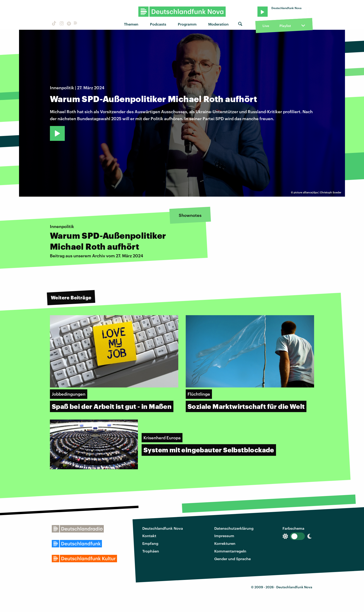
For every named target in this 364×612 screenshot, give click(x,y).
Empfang (150, 543)
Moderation (218, 24)
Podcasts (158, 24)
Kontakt (149, 536)
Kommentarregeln (230, 551)
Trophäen (151, 551)
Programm (187, 24)
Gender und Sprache (232, 559)
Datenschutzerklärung (234, 528)
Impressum (224, 536)
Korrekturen (225, 543)
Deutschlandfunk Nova (163, 528)
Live (266, 26)
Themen (131, 24)
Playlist (285, 26)
